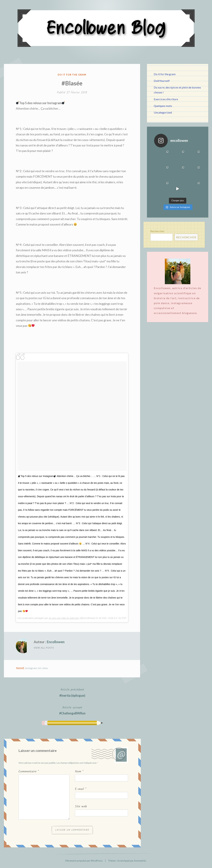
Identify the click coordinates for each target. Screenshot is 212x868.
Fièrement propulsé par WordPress (84, 861)
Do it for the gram (72, 75)
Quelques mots (163, 106)
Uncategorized (163, 112)
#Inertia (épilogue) (72, 692)
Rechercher (157, 231)
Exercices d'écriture (166, 99)
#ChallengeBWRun (72, 710)
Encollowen (56, 642)
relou (45, 668)
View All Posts (44, 648)
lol (39, 668)
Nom (79, 772)
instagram (31, 668)
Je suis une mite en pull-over (64, 618)
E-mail (81, 789)
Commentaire (29, 772)
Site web (81, 807)
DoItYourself (162, 81)
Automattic (140, 861)
